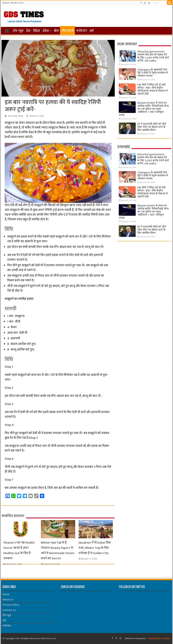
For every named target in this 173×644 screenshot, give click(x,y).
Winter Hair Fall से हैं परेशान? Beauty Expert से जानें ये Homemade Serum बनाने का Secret (58, 551)
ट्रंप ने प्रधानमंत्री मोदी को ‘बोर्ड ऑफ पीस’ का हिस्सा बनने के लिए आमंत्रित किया (152, 127)
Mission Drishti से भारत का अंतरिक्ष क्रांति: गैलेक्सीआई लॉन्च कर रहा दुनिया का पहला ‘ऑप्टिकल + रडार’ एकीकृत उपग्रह (144, 109)
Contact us (9, 610)
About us (8, 600)
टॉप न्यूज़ (18, 31)
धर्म (92, 31)
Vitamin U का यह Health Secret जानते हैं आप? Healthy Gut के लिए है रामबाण (19, 551)
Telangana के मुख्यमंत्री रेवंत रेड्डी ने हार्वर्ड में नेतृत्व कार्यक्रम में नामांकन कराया (153, 73)
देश (28, 31)
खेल (56, 31)
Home (6, 594)
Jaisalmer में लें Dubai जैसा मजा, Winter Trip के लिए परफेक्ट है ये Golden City (95, 548)
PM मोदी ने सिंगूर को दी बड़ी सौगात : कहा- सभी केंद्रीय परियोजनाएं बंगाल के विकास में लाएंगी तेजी (152, 89)
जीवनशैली (67, 31)
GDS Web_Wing (16, 116)
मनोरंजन (82, 31)
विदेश (37, 31)
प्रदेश (46, 31)
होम (7, 30)
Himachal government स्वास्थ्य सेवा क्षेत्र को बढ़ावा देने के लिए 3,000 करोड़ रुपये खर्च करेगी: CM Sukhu (153, 56)
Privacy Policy (11, 605)
